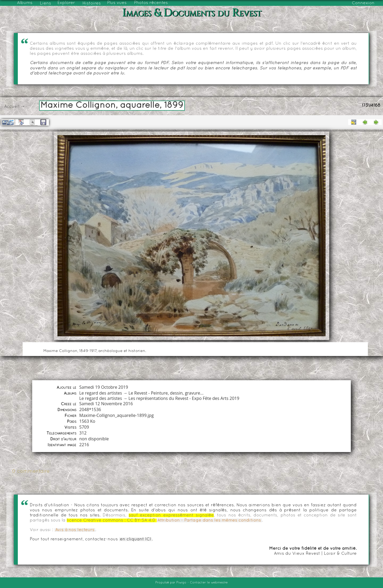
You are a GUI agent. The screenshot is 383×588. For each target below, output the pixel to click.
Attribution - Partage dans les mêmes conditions (209, 520)
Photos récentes (151, 3)
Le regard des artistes (101, 393)
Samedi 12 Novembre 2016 (106, 404)
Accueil (12, 107)
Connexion (363, 3)
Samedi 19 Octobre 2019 (104, 387)
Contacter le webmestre (209, 583)
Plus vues (117, 3)
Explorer (66, 3)
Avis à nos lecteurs (75, 530)
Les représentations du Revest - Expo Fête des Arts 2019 (184, 398)
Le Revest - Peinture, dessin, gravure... (166, 393)
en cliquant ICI (136, 539)
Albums (25, 3)
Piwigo (181, 583)
